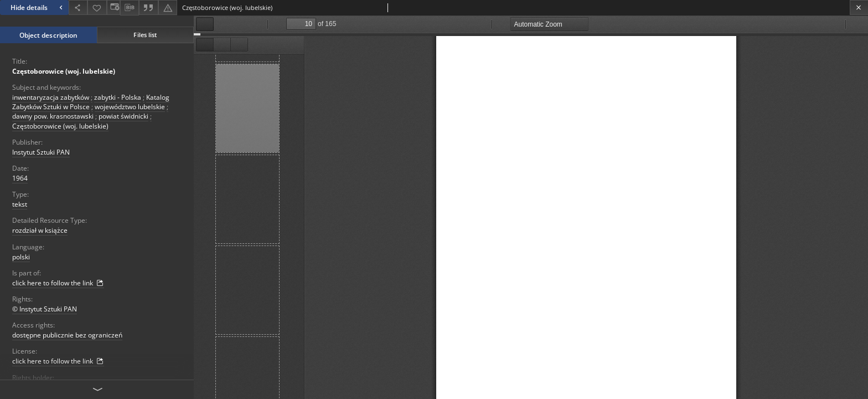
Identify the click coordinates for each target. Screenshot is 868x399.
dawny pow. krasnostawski (53, 116)
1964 (20, 178)
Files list (145, 35)
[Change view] (113, 7)
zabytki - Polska (118, 97)
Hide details (38, 7)
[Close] (859, 7)
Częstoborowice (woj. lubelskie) (64, 71)
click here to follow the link (58, 283)
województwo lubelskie (130, 107)
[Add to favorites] (97, 7)
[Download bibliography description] (130, 8)
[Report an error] (168, 7)
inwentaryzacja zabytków (51, 97)
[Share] (78, 7)
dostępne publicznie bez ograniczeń (67, 335)
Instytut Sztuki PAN (41, 152)
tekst (20, 204)
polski (21, 257)
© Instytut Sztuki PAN (45, 309)
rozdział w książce (40, 230)
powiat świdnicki (123, 116)
